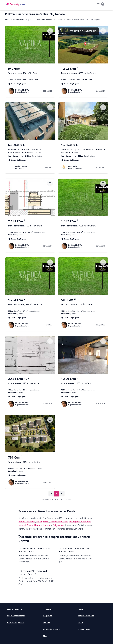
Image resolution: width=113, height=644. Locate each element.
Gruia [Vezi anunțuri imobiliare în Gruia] (39, 522)
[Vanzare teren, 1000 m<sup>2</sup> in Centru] (83, 382)
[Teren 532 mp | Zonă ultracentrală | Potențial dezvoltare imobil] (83, 148)
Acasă (8, 20)
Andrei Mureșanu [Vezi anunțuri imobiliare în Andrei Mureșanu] (27, 522)
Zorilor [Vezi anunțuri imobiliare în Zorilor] (46, 522)
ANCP (80, 622)
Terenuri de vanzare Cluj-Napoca (49, 20)
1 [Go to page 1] (56, 493)
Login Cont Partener (16, 616)
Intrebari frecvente (51, 629)
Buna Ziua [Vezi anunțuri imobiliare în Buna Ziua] (86, 522)
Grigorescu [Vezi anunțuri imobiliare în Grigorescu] (58, 525)
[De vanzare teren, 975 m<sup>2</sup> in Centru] (30, 303)
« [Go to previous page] (51, 493)
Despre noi (48, 616)
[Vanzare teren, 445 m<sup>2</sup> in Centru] (30, 382)
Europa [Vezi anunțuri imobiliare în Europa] (47, 525)
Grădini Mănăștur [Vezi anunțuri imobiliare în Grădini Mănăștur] (59, 522)
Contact (47, 622)
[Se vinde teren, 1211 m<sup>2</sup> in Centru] (83, 303)
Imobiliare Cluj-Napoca (23, 20)
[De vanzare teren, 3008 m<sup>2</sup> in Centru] (83, 225)
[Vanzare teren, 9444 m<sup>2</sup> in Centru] (30, 461)
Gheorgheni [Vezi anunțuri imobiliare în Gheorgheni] (74, 522)
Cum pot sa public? (15, 622)
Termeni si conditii (86, 616)
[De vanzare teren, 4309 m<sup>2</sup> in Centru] (83, 72)
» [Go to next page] (62, 493)
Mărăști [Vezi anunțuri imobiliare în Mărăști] (22, 525)
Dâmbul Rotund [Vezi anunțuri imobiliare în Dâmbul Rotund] (35, 525)
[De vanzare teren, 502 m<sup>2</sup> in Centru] (30, 225)
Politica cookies (85, 629)
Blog (45, 636)
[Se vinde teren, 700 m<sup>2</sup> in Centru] (30, 72)
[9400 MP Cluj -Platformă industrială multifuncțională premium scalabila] (30, 148)
